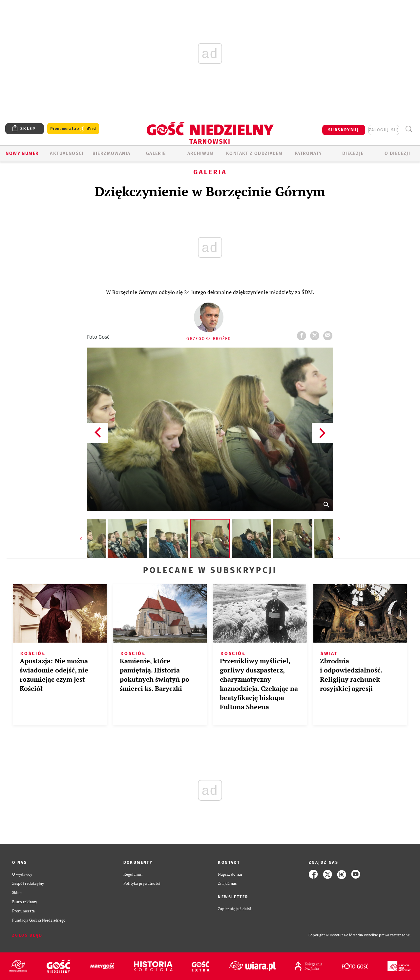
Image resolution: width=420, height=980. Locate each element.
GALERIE (156, 153)
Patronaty (308, 153)
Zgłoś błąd (27, 935)
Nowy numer (22, 153)
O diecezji (397, 153)
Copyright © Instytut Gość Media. (336, 935)
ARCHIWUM (201, 153)
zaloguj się (384, 130)
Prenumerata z (73, 129)
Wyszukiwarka (409, 129)
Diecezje (353, 153)
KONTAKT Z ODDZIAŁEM (254, 153)
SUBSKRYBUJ (344, 130)
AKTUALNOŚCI (67, 153)
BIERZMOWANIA (112, 153)
